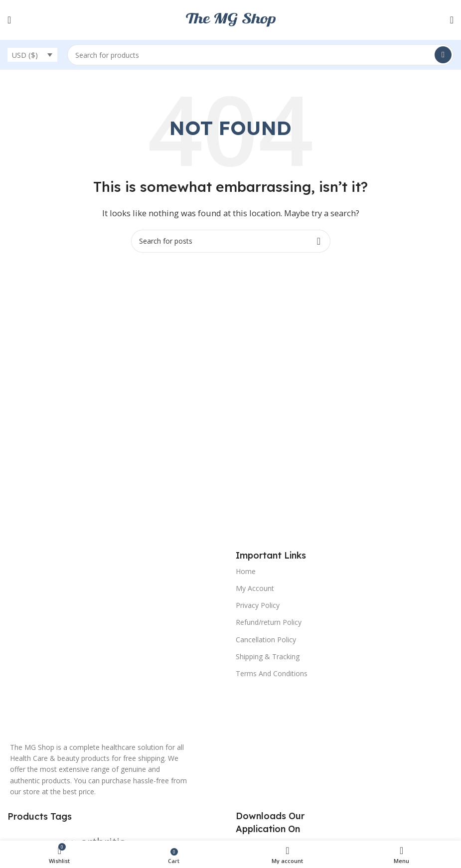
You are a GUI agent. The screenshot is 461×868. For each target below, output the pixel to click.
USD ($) (25, 55)
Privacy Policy (258, 605)
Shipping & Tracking (268, 656)
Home (246, 571)
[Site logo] (231, 19)
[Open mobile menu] (9, 20)
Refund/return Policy (269, 622)
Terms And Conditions (272, 673)
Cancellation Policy (266, 640)
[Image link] (100, 640)
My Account (255, 588)
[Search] (260, 55)
